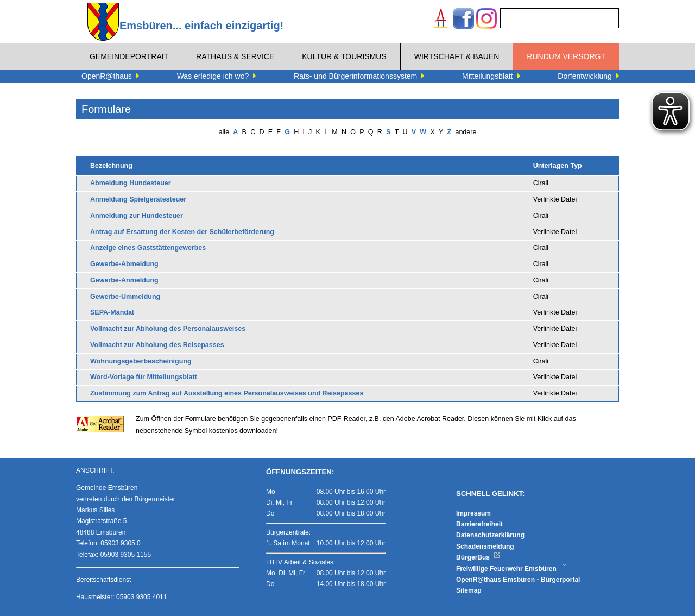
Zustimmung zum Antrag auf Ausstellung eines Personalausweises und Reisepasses (227, 393)
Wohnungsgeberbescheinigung (141, 361)
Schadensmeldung (485, 546)
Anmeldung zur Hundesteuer (137, 216)
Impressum (473, 513)
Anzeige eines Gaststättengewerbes (148, 248)
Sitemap (469, 590)
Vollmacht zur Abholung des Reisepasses (157, 345)
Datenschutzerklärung (490, 535)
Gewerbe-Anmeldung (124, 280)
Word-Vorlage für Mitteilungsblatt (144, 377)
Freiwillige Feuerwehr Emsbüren (511, 569)
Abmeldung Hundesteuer (131, 183)
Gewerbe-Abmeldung (124, 264)
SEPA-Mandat (112, 312)
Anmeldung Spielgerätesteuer (138, 199)
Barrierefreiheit (479, 524)
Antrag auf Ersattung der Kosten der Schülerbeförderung (182, 232)
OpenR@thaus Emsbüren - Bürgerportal (518, 580)
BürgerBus (478, 557)
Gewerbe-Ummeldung (125, 297)
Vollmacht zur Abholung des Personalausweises (168, 329)
